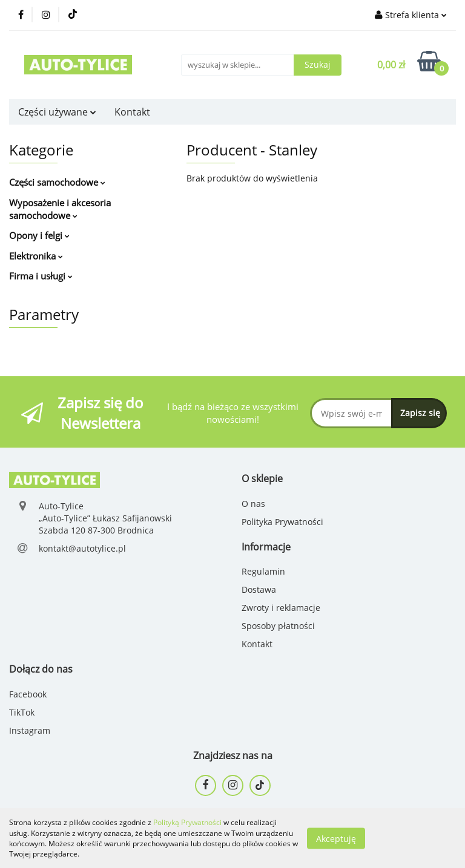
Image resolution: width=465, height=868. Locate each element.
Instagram (30, 730)
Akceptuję (336, 838)
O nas (253, 504)
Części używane (57, 112)
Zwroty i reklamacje (281, 608)
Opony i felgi (39, 235)
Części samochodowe (57, 182)
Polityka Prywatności (282, 522)
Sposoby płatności (278, 626)
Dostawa (259, 589)
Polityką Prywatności (187, 822)
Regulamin (263, 571)
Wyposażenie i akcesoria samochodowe (60, 209)
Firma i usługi (41, 276)
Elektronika (36, 256)
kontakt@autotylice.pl (82, 548)
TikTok (22, 712)
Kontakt (132, 112)
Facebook (28, 694)
